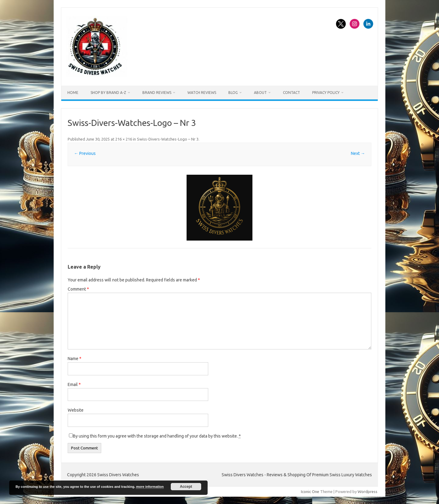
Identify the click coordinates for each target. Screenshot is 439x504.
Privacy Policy (326, 93)
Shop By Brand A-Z (108, 93)
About (260, 93)
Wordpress (368, 491)
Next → (358, 153)
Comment (78, 289)
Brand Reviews (157, 93)
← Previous (85, 153)
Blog (233, 93)
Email (74, 384)
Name (75, 359)
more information (150, 487)
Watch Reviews (202, 93)
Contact (291, 93)
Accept (186, 487)
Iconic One (310, 491)
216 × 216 (124, 139)
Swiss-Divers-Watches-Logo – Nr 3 (168, 139)
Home (73, 93)
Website (76, 410)
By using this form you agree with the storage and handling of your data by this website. (157, 436)
